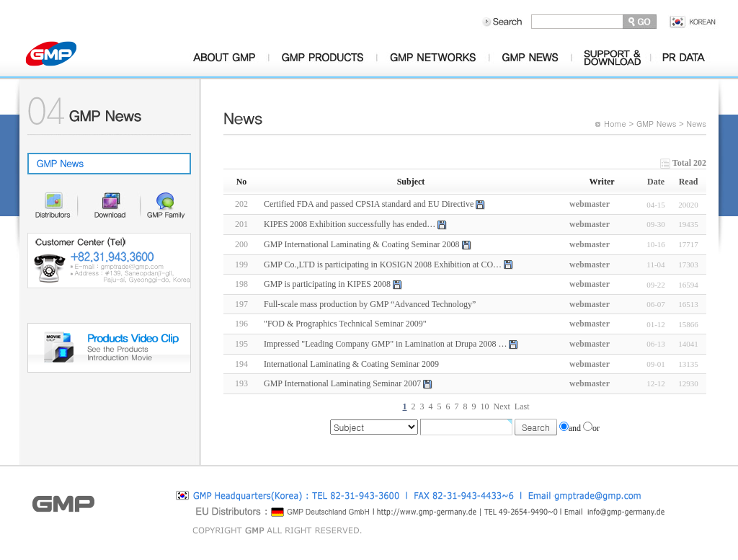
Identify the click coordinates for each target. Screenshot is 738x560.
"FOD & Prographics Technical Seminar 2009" (345, 324)
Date (656, 182)
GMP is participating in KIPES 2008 (327, 284)
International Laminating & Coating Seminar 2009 (351, 364)
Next (502, 406)
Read (689, 182)
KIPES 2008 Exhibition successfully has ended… (350, 224)
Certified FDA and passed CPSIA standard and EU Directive (369, 204)
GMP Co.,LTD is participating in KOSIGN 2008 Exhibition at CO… (383, 265)
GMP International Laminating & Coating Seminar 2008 (362, 244)
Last (522, 406)
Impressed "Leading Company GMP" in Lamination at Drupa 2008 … (385, 344)
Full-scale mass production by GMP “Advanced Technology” (370, 304)
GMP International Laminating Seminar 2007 (342, 383)
